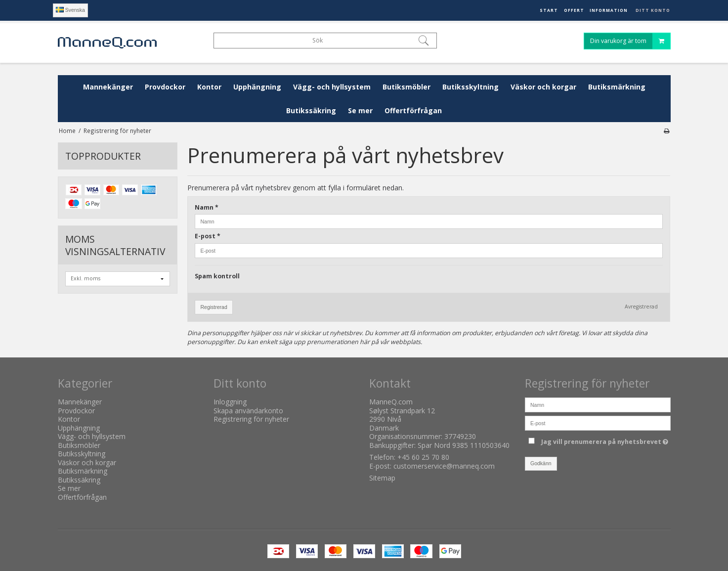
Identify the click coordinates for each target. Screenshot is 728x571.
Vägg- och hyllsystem (332, 87)
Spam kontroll (217, 276)
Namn (207, 207)
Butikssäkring (311, 110)
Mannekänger (108, 87)
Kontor (209, 87)
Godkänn (541, 463)
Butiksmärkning (617, 87)
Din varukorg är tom (630, 42)
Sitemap (382, 478)
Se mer (360, 110)
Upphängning (257, 87)
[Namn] (598, 404)
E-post (208, 236)
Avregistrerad (641, 307)
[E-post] (598, 422)
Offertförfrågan (413, 110)
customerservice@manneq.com (444, 466)
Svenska (70, 10)
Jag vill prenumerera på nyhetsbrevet (605, 440)
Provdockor (165, 87)
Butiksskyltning (471, 87)
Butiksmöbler (407, 87)
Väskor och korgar (543, 87)
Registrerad (214, 307)
